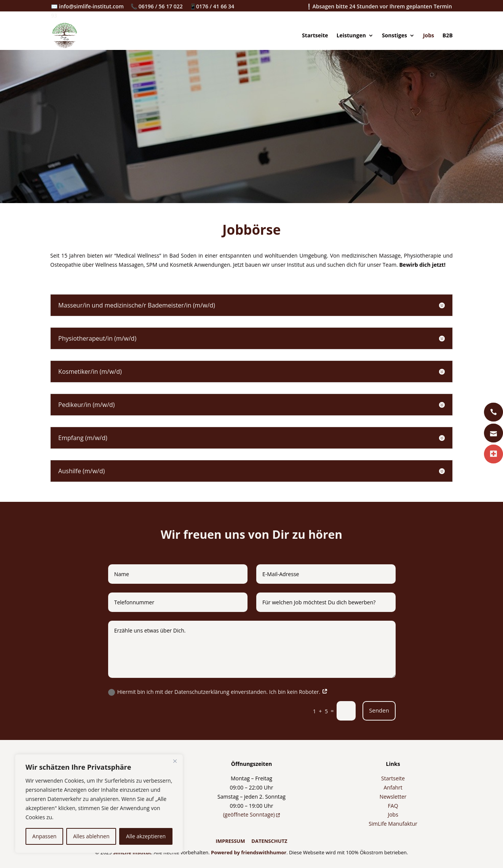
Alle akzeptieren (146, 836)
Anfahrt (393, 787)
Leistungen (351, 35)
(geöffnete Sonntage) (252, 814)
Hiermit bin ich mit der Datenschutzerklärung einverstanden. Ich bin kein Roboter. (218, 692)
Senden (379, 710)
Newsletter (393, 797)
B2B (448, 35)
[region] (99, 804)
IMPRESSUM (230, 841)
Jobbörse (252, 230)
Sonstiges (394, 35)
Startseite (315, 35)
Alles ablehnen (91, 836)
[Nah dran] (175, 761)
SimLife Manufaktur (393, 824)
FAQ (393, 806)
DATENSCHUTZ (269, 841)
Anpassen (45, 836)
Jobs (429, 35)
